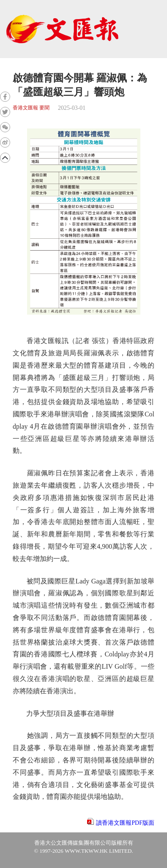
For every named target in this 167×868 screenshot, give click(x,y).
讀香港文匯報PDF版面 (125, 823)
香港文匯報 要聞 (31, 108)
